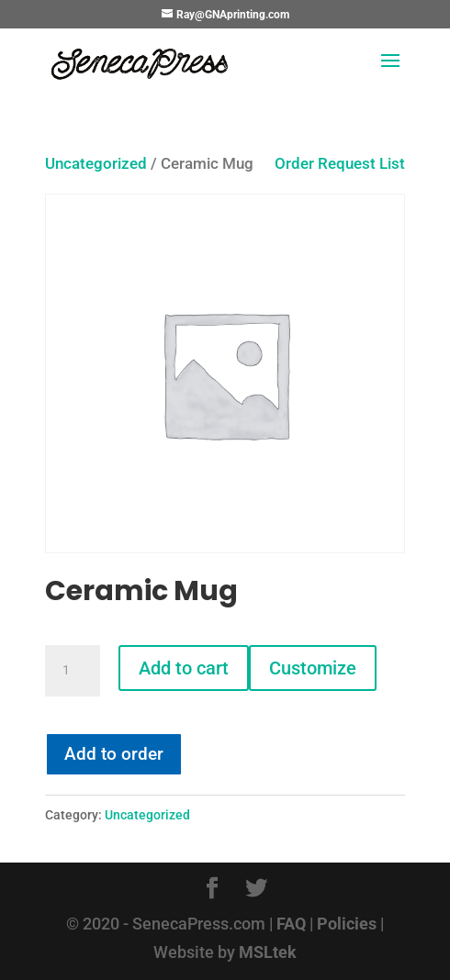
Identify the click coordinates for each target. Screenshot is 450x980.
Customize (313, 668)
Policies (347, 924)
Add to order (114, 754)
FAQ (291, 924)
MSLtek (268, 952)
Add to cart (184, 668)
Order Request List (330, 164)
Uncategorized (96, 164)
